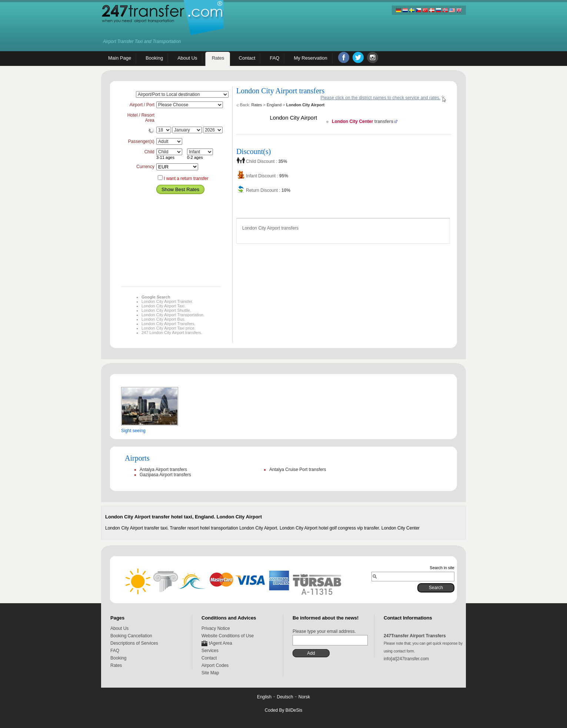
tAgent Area (221, 643)
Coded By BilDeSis (283, 710)
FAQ (115, 651)
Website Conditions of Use (228, 636)
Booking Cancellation (131, 636)
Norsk (304, 697)
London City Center (352, 121)
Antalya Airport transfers (163, 470)
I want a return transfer (186, 178)
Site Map (210, 673)
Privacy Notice (216, 628)
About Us (119, 628)
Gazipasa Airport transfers (165, 475)
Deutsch (285, 697)
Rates (257, 105)
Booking (118, 658)
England (274, 105)
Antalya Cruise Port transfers (298, 470)
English (264, 697)
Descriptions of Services (134, 643)
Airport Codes (215, 665)
